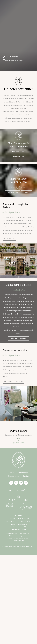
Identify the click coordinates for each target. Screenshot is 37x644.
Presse (12, 473)
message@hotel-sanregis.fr (14, 60)
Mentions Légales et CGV (18, 527)
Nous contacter (26, 521)
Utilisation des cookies (18, 530)
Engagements (13, 476)
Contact (26, 476)
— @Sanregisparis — (19, 442)
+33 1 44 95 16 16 (12, 57)
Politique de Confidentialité (18, 524)
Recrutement (23, 473)
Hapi (34, 546)
